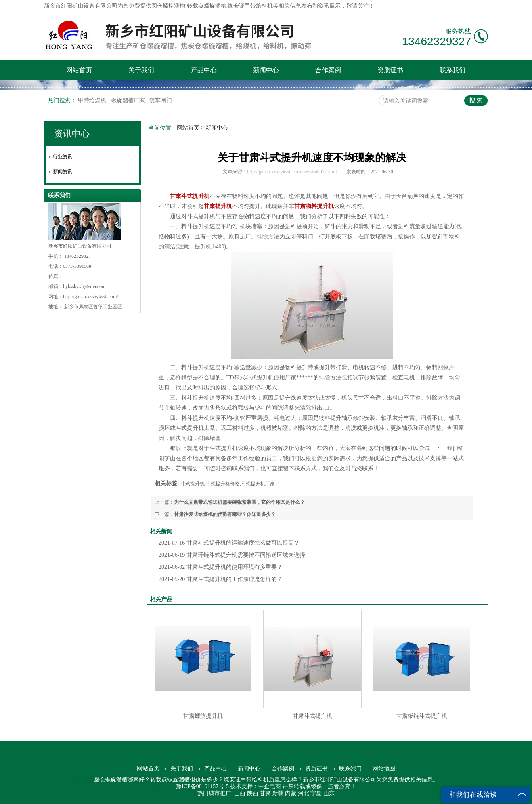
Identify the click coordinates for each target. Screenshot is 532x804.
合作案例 (328, 70)
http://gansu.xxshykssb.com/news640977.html (292, 172)
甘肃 (265, 793)
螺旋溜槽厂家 (129, 100)
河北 (304, 793)
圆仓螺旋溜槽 (168, 6)
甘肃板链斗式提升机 (422, 716)
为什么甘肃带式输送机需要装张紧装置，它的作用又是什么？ (239, 502)
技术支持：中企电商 (256, 786)
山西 (240, 793)
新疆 (278, 793)
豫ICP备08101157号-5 (202, 786)
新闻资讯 (63, 172)
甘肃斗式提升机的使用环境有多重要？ (221, 567)
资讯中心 (72, 134)
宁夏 (316, 793)
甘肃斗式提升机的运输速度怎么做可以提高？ (229, 543)
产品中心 (204, 70)
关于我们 (141, 70)
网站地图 (384, 769)
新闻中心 (266, 70)
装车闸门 (161, 100)
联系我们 (452, 70)
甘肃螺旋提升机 (203, 716)
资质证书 (390, 70)
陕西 (253, 793)
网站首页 (79, 70)
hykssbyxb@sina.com (84, 286)
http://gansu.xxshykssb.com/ (91, 297)
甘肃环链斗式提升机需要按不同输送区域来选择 (232, 555)
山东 (329, 793)
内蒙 (291, 793)
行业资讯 (63, 157)
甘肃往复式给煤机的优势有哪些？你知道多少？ (225, 514)
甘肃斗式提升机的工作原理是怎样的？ (221, 579)
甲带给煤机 (93, 100)
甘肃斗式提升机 (312, 716)
